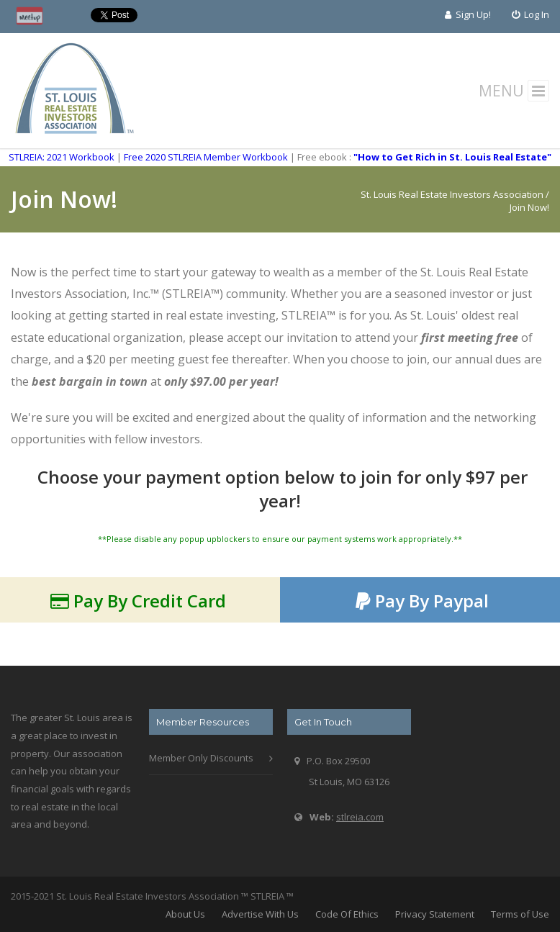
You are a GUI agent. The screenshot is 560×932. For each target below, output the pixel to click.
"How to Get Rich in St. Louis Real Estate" (452, 157)
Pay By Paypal (422, 601)
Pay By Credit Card (138, 601)
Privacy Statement (435, 914)
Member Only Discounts (201, 758)
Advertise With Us (260, 914)
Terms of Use (520, 914)
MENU (514, 91)
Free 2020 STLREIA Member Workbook (206, 157)
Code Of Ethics (347, 914)
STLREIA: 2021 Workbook (62, 157)
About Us (185, 914)
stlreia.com (360, 817)
